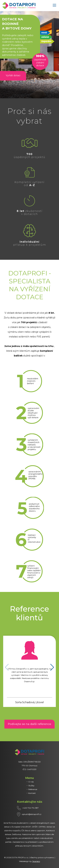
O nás (31, 782)
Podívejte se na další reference (29, 724)
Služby (31, 786)
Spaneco (36, 861)
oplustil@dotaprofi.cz (32, 814)
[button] (52, 667)
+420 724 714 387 (30, 808)
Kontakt (32, 793)
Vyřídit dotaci (13, 75)
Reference (33, 789)
